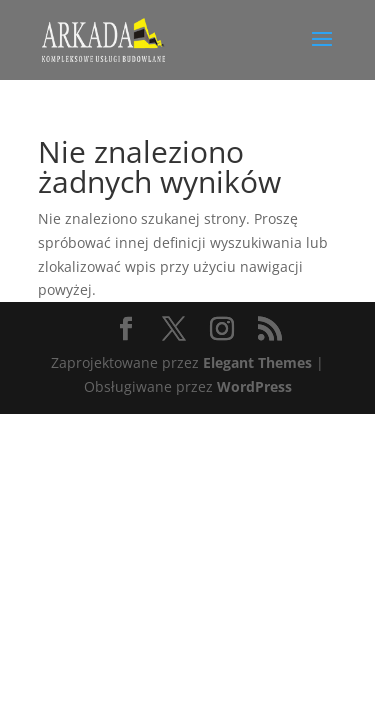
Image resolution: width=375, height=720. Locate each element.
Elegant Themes (257, 362)
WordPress (254, 386)
